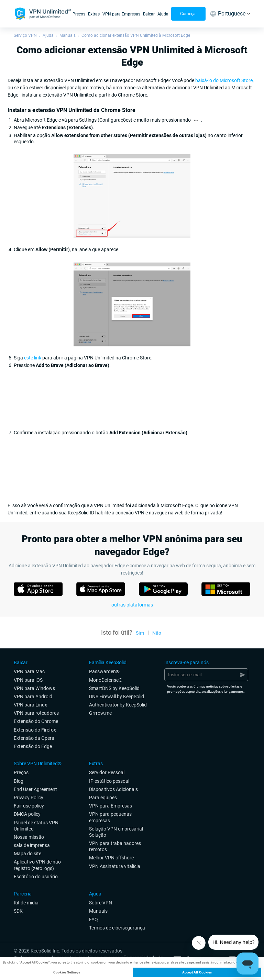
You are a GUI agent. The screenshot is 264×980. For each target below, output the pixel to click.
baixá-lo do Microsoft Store (224, 80)
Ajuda (163, 14)
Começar (189, 14)
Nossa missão (29, 837)
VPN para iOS (28, 680)
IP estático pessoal (109, 781)
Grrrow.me (100, 713)
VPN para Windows (34, 688)
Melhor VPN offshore (111, 858)
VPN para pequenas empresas (110, 817)
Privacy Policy (29, 798)
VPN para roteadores (36, 713)
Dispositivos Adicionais (113, 789)
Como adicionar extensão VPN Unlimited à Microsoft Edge (136, 35)
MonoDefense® (106, 680)
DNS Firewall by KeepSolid (117, 697)
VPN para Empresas (121, 14)
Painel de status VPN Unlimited (36, 826)
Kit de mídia (26, 903)
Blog (19, 781)
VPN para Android (33, 697)
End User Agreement (35, 789)
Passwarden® (104, 671)
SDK (18, 911)
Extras (94, 14)
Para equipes (103, 798)
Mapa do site (27, 854)
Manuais (68, 35)
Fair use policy (29, 806)
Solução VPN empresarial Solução (116, 832)
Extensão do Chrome (36, 721)
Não (157, 633)
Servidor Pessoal (107, 772)
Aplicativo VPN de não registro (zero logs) (37, 865)
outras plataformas (132, 605)
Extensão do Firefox (35, 730)
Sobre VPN (101, 903)
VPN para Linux (30, 705)
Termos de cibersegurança (117, 928)
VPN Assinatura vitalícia (115, 866)
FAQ (93, 920)
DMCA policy (27, 814)
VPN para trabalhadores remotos (115, 846)
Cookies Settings (67, 972)
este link (33, 358)
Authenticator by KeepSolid (118, 705)
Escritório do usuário (36, 877)
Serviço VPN (25, 35)
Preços (79, 14)
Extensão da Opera (34, 738)
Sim (140, 633)
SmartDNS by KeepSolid (114, 688)
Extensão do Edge (33, 746)
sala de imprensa (32, 845)
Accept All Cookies (197, 972)
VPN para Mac (29, 671)
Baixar (149, 14)
